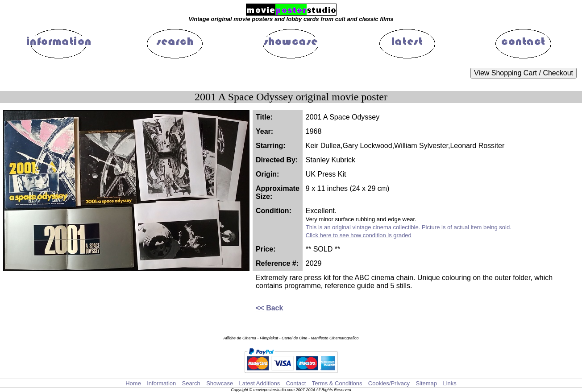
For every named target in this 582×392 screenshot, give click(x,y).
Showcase (220, 383)
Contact (296, 383)
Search (191, 383)
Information (161, 383)
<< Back (269, 308)
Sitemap (426, 383)
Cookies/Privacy (389, 383)
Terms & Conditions (337, 383)
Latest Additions (259, 383)
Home (133, 383)
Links (449, 383)
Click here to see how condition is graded (359, 235)
